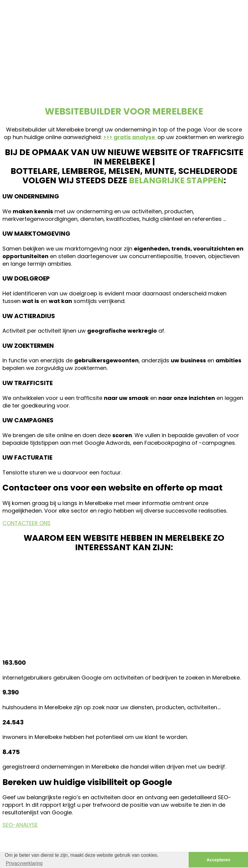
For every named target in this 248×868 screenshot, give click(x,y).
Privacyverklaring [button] (24, 863)
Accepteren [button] (218, 860)
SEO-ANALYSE (20, 825)
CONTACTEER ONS (26, 523)
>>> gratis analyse (130, 137)
